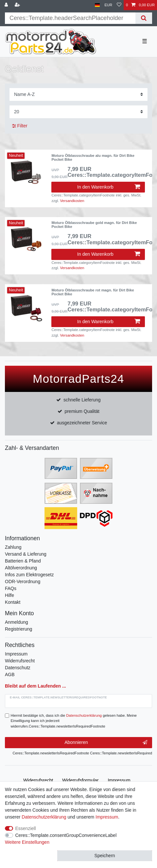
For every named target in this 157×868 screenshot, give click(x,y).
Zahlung (13, 547)
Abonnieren (106, 743)
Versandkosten (72, 201)
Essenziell (26, 828)
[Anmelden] (7, 5)
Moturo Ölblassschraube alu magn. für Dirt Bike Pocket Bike (93, 157)
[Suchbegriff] (70, 18)
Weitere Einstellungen (27, 842)
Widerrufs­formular (80, 780)
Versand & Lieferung (26, 554)
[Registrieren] (18, 5)
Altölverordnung (21, 568)
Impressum (16, 654)
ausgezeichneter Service (82, 423)
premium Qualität (82, 411)
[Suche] (144, 18)
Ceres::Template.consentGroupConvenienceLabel (66, 835)
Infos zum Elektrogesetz (29, 575)
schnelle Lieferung (82, 400)
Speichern (105, 856)
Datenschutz (18, 668)
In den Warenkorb (109, 187)
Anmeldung (17, 622)
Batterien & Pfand (23, 561)
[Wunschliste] (119, 5)
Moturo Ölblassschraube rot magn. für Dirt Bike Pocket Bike (93, 292)
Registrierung (18, 629)
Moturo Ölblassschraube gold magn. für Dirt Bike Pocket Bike (94, 225)
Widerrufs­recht (38, 780)
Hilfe (9, 595)
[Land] (97, 5)
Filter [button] (20, 126)
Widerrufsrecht (20, 661)
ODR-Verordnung (23, 582)
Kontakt (13, 602)
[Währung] (108, 5)
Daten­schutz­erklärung (44, 817)
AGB (10, 674)
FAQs (11, 588)
